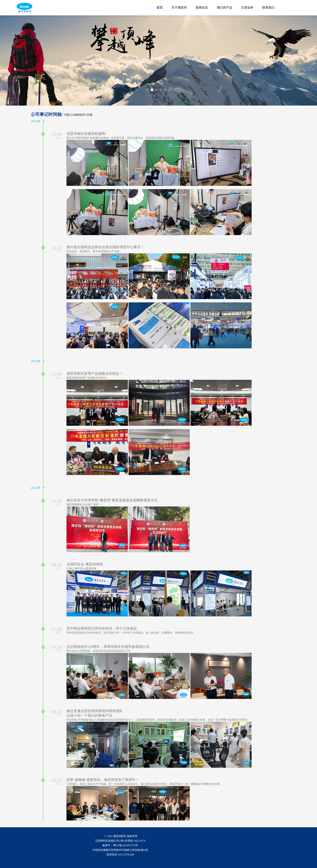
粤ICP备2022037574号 (126, 845)
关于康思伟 (179, 8)
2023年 (36, 361)
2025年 (36, 121)
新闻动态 (202, 8)
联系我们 (268, 8)
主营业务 (247, 8)
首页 (160, 8)
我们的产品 (225, 8)
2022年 (36, 488)
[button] (147, 90)
